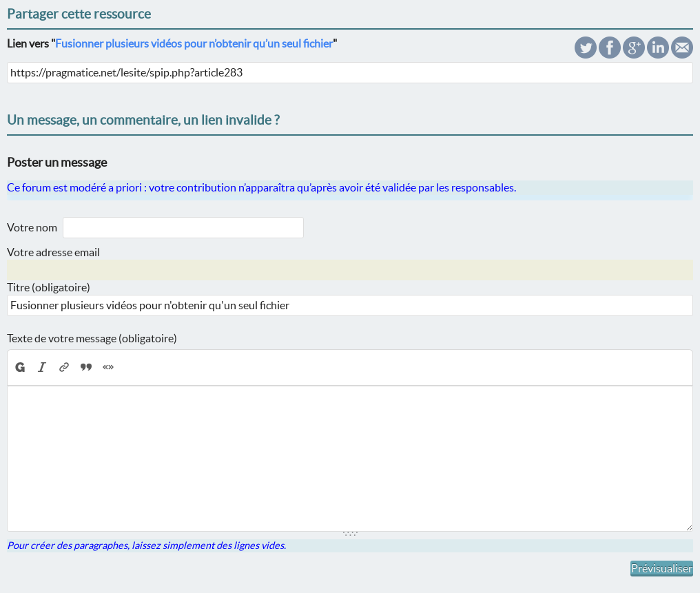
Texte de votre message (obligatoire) (92, 338)
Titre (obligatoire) (49, 287)
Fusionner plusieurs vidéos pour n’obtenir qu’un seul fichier (194, 43)
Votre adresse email (53, 252)
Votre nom (32, 227)
